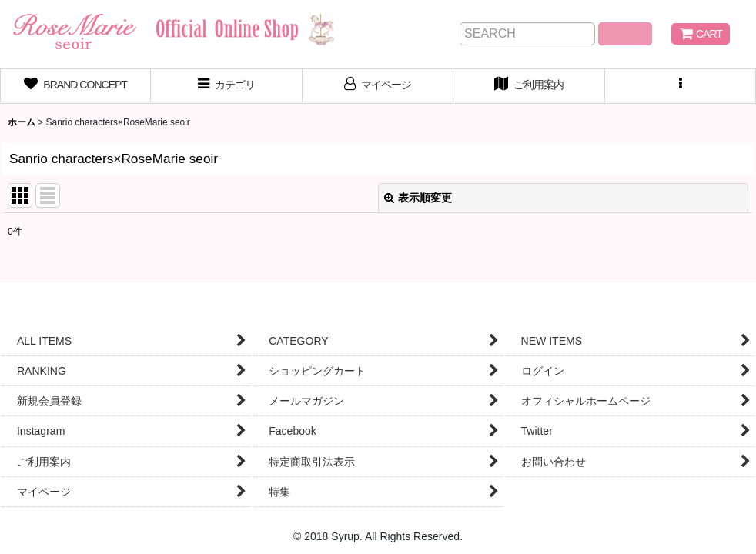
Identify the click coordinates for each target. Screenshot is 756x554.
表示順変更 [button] (418, 198)
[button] (681, 86)
